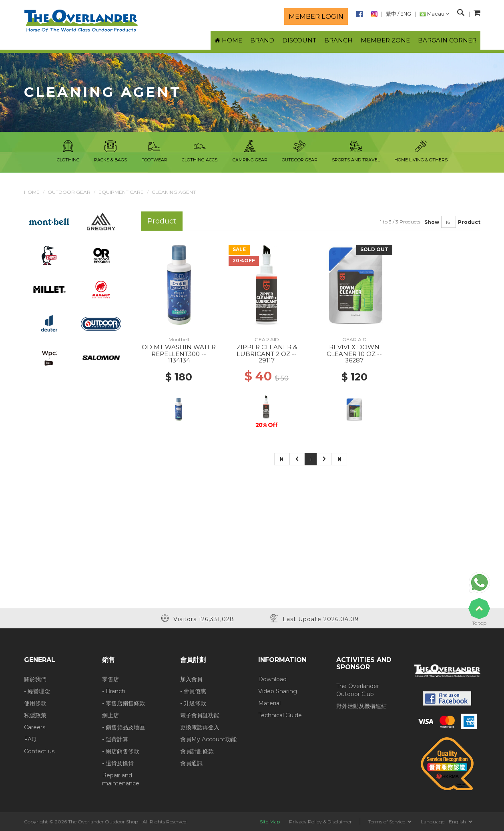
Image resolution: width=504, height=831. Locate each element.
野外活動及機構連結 (361, 706)
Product (469, 222)
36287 (354, 360)
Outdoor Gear (69, 192)
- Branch (114, 691)
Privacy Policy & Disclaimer (320, 822)
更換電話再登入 (200, 727)
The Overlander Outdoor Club (358, 690)
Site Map (270, 822)
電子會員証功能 (200, 715)
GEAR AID (267, 339)
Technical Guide (280, 715)
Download (272, 679)
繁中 (391, 14)
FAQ (30, 739)
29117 (267, 360)
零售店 (110, 679)
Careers (35, 727)
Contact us (39, 751)
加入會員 (191, 679)
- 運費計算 (115, 739)
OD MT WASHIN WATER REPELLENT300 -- (179, 350)
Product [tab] (162, 221)
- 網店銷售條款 (121, 751)
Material (269, 703)
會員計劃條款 (197, 751)
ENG (406, 14)
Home (32, 192)
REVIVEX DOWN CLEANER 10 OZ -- (354, 350)
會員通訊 (191, 763)
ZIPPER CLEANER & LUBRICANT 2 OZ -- (267, 350)
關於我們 (35, 679)
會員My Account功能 (208, 739)
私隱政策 (35, 715)
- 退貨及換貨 (118, 763)
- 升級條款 (193, 703)
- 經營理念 (37, 691)
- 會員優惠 (193, 691)
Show (432, 222)
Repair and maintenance (121, 779)
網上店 (110, 715)
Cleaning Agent (174, 192)
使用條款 (35, 703)
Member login (316, 16)
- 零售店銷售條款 (123, 703)
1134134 (179, 360)
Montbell (179, 339)
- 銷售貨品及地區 (123, 727)
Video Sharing (278, 691)
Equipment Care (121, 192)
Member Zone (385, 40)
